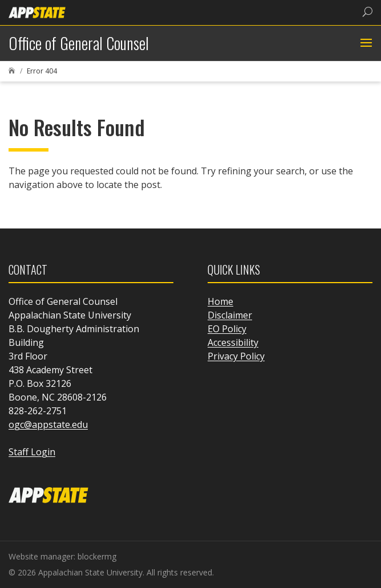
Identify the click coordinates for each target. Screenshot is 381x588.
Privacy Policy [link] (236, 356)
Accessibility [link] (233, 342)
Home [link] (220, 301)
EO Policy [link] (227, 329)
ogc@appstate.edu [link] (48, 424)
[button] (365, 43)
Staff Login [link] (32, 452)
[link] (37, 12)
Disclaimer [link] (230, 315)
